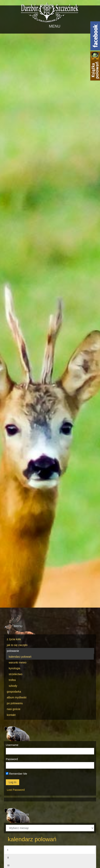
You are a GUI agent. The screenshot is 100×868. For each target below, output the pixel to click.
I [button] (8, 850)
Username (12, 745)
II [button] (8, 858)
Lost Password (16, 790)
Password (12, 759)
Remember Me (16, 774)
